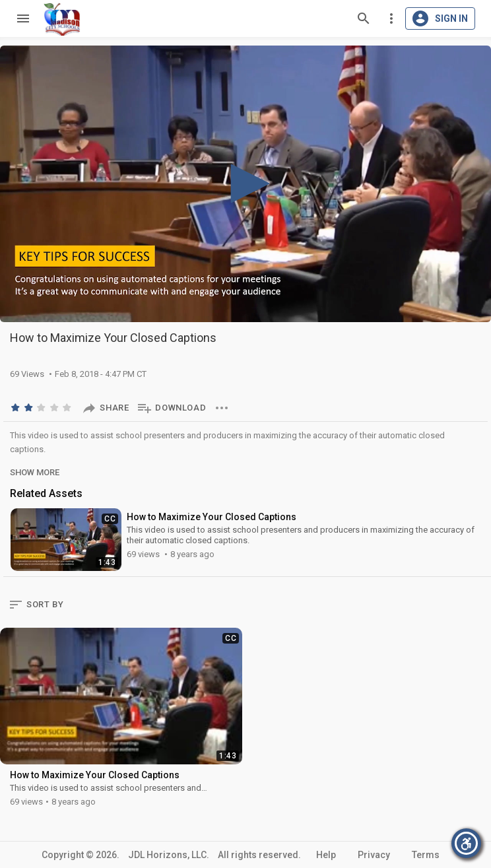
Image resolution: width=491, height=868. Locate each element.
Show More (35, 472)
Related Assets (46, 493)
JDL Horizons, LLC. (169, 855)
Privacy (374, 855)
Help (326, 855)
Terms (426, 855)
